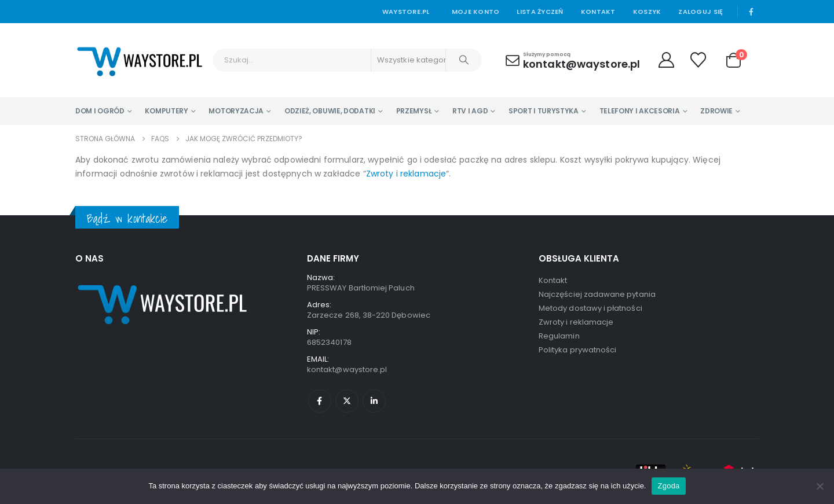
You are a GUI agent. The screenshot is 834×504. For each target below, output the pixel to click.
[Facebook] (751, 12)
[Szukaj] (464, 60)
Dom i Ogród (100, 111)
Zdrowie (716, 111)
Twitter (347, 401)
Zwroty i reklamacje (406, 174)
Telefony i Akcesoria (640, 111)
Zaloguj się (701, 12)
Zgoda (668, 486)
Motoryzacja (236, 111)
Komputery (166, 111)
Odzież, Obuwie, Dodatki (330, 111)
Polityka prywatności (577, 350)
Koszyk (647, 12)
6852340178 (329, 342)
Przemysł (414, 111)
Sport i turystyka (544, 111)
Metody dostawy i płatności (590, 308)
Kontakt (598, 12)
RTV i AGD (470, 111)
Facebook (320, 401)
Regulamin (559, 336)
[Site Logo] (140, 60)
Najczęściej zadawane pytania (597, 294)
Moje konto (476, 12)
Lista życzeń (540, 12)
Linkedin (374, 401)
